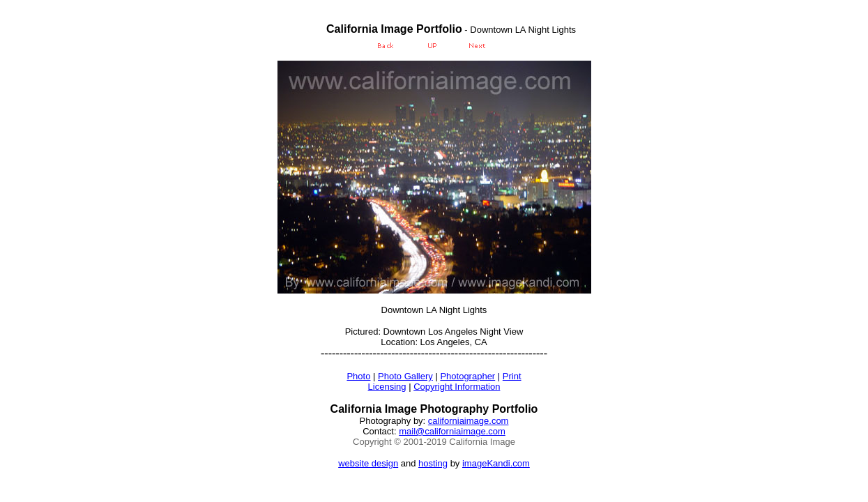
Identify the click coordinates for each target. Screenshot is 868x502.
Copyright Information (457, 387)
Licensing (387, 387)
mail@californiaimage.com (452, 431)
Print (512, 376)
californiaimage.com (469, 421)
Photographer (467, 376)
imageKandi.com (496, 463)
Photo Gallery (405, 376)
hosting (433, 463)
